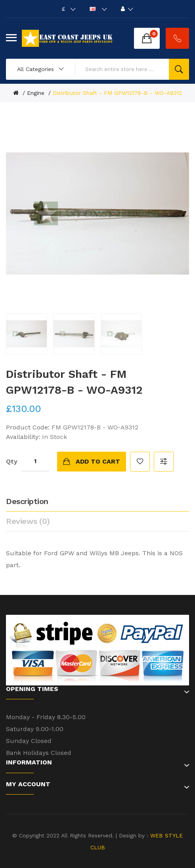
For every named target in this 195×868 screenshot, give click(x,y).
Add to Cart (98, 461)
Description (27, 501)
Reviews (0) (28, 521)
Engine (36, 93)
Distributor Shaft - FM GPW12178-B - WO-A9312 (117, 93)
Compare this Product (164, 462)
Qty (12, 461)
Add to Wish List (140, 462)
